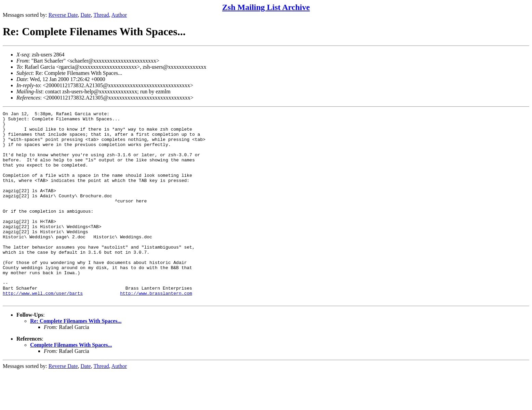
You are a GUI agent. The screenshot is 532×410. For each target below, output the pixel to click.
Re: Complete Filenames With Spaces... (76, 359)
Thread (101, 15)
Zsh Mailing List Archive (266, 7)
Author (119, 15)
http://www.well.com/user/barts (43, 330)
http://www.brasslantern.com (156, 330)
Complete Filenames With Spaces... (71, 383)
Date (86, 15)
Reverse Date (63, 15)
